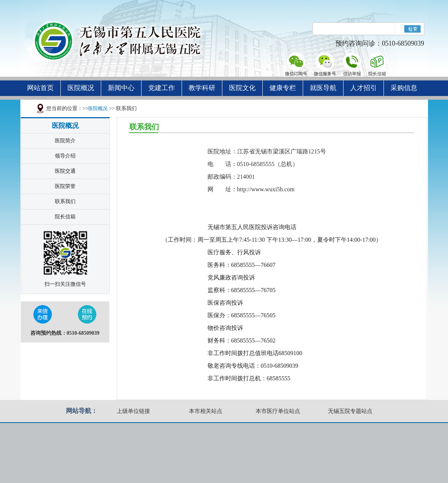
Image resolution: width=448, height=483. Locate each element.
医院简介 (65, 141)
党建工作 (162, 88)
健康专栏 (283, 88)
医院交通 (65, 171)
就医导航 (323, 88)
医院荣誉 (65, 186)
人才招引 (364, 88)
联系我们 (65, 201)
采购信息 (404, 88)
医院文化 (242, 88)
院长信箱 (65, 217)
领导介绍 (65, 156)
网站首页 (40, 88)
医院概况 (81, 88)
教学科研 (202, 88)
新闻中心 (121, 88)
